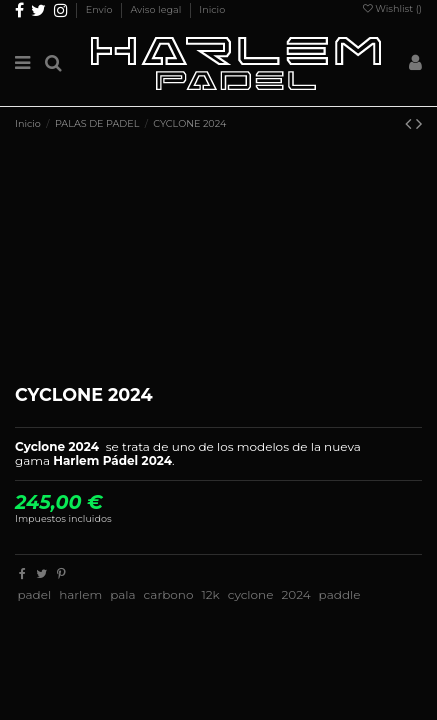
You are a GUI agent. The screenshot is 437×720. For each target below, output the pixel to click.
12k (210, 594)
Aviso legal (156, 9)
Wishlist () (392, 8)
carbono (169, 594)
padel (34, 594)
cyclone (251, 594)
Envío (100, 9)
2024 (295, 594)
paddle (340, 594)
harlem (80, 594)
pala (122, 594)
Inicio (212, 9)
